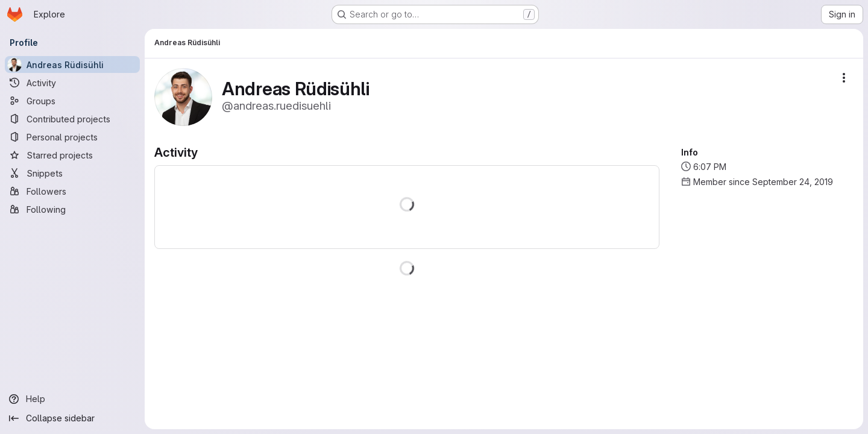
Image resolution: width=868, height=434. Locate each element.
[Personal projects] (72, 137)
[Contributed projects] (72, 119)
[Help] (72, 399)
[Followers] (72, 191)
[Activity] (72, 83)
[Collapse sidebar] (72, 418)
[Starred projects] (72, 155)
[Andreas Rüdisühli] (72, 64)
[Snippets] (72, 173)
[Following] (72, 209)
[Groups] (72, 101)
